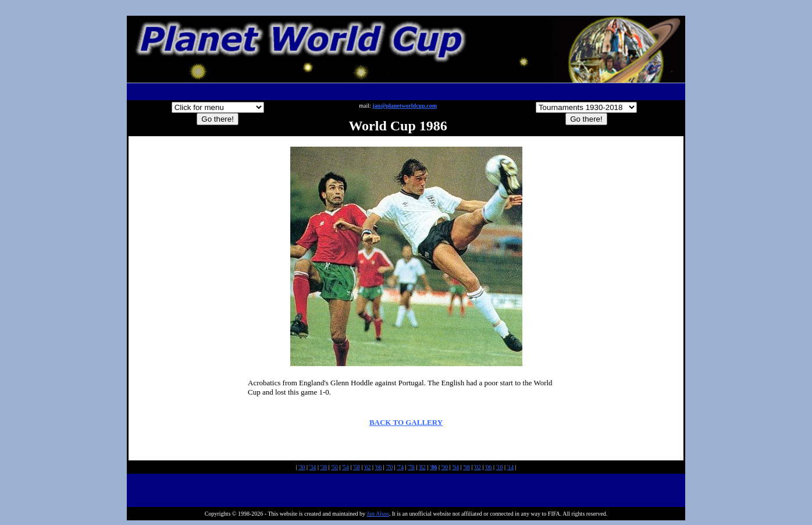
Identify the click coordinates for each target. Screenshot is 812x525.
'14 (510, 467)
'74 (400, 467)
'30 (302, 467)
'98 (466, 467)
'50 (334, 467)
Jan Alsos (378, 514)
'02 (478, 467)
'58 (357, 467)
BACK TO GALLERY (406, 422)
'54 (346, 467)
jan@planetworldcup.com (405, 106)
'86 (434, 467)
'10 (500, 467)
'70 (389, 467)
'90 (444, 467)
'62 (368, 467)
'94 (455, 467)
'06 (489, 467)
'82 (422, 467)
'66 (379, 467)
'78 (411, 467)
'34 (313, 467)
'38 (323, 467)
